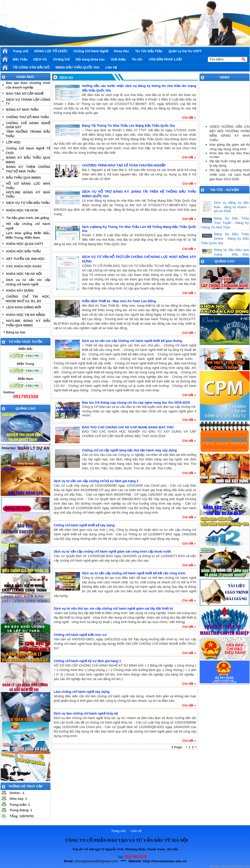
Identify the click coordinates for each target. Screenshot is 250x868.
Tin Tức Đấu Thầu (149, 51)
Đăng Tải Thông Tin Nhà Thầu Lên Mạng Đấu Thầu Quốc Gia (128, 126)
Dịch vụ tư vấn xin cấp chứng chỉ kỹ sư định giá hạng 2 (96, 481)
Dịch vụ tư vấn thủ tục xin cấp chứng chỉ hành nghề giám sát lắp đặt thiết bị (113, 608)
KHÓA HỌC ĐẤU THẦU (24, 251)
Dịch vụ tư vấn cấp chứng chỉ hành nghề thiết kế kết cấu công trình (134, 573)
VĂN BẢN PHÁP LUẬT (165, 59)
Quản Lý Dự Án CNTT (185, 51)
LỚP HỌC (14, 142)
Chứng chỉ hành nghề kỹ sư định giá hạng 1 (87, 661)
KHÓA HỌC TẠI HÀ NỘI (24, 274)
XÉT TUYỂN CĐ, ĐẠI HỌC (25, 259)
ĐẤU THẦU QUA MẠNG (24, 178)
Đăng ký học (16, 332)
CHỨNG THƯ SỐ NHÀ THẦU (28, 117)
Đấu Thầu (20, 59)
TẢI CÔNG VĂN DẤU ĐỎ (31, 67)
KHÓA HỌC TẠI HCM (22, 210)
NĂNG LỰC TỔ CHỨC (51, 51)
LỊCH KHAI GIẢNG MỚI (24, 307)
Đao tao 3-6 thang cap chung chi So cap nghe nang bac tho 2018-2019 (136, 403)
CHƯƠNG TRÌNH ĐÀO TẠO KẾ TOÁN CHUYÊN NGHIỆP (124, 165)
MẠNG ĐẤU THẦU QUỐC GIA (77, 67)
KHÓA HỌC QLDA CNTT (25, 244)
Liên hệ (111, 67)
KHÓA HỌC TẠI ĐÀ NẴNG (26, 315)
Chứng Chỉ (61, 59)
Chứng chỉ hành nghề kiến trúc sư (80, 635)
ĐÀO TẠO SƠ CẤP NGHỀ (25, 94)
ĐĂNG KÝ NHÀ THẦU (22, 110)
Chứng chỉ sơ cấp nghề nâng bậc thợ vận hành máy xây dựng (129, 450)
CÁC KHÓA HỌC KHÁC (24, 266)
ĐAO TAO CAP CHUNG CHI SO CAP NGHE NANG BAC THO (128, 427)
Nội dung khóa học (90, 59)
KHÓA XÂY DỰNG (20, 291)
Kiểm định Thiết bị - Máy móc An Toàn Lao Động (119, 301)
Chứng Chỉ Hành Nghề (91, 51)
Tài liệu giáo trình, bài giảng (28, 218)
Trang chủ (20, 51)
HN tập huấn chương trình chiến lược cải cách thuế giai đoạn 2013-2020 (229, 175)
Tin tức (137, 59)
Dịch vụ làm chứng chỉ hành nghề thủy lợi (86, 713)
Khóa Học (122, 51)
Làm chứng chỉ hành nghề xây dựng (82, 692)
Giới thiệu (118, 59)
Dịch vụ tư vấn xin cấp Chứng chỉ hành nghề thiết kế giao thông (132, 341)
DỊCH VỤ (40, 59)
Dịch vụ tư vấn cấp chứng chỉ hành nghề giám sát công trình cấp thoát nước (112, 551)
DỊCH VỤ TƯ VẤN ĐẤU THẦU (28, 203)
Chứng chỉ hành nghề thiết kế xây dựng (84, 525)
